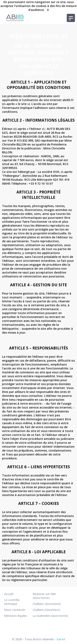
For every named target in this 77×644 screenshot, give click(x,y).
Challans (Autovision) (47, 604)
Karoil (61, 639)
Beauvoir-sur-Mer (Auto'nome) (44, 596)
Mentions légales (16, 616)
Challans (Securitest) (46, 610)
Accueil (9, 594)
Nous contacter (15, 610)
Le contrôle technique (12, 602)
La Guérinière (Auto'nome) (50, 616)
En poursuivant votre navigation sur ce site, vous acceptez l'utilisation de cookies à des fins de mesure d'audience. (38, 6)
